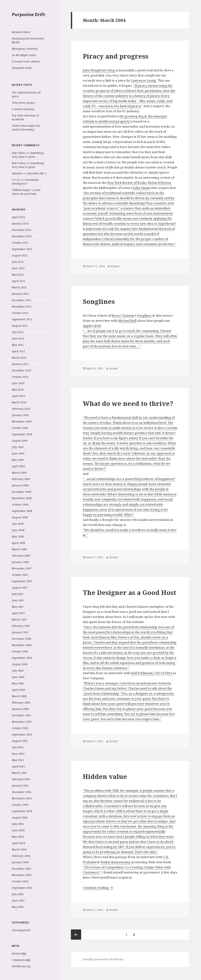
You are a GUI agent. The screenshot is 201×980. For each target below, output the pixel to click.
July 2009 (18, 447)
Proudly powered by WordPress (103, 959)
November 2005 (22, 722)
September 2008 (22, 511)
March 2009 (19, 473)
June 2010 (18, 383)
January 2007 (20, 632)
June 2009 (18, 453)
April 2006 (18, 690)
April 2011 (18, 351)
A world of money (23, 109)
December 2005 (22, 715)
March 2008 (19, 549)
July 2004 (18, 824)
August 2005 (20, 741)
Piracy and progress (116, 56)
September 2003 (22, 888)
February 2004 (21, 856)
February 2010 (21, 409)
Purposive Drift (29, 14)
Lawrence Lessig (143, 80)
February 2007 (21, 626)
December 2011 (22, 300)
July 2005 (18, 747)
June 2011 (18, 338)
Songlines (99, 301)
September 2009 (22, 434)
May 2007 (18, 607)
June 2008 (18, 530)
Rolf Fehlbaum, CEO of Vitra (152, 673)
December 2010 (22, 370)
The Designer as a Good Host (129, 592)
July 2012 (18, 262)
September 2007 (22, 581)
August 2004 (20, 817)
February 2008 (21, 556)
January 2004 (20, 862)
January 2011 (20, 364)
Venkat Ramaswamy (115, 862)
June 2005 (18, 754)
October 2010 (20, 377)
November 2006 (22, 645)
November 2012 (22, 236)
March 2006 (19, 696)
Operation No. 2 (37, 173)
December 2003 (22, 869)
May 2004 (18, 837)
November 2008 (22, 498)
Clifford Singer (21, 190)
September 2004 (22, 811)
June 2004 (18, 830)
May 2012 (18, 275)
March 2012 (19, 287)
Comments (21, 960)
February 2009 (21, 479)
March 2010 (19, 402)
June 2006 (18, 677)
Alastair (17, 173)
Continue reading (98, 888)
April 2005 (18, 766)
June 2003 (18, 901)
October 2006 (20, 651)
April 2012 (18, 281)
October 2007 (20, 575)
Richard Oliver (21, 32)
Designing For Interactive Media (28, 40)
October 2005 (20, 728)
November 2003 (22, 875)
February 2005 (21, 779)
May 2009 (18, 460)
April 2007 (18, 613)
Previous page (76, 935)
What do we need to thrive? (128, 403)
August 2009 (20, 441)
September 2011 (22, 319)
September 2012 (22, 249)
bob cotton (19, 153)
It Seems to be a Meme (26, 61)
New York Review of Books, (127, 183)
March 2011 (19, 358)
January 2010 (20, 415)
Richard (115, 266)
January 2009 (20, 485)
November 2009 (22, 421)
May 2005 (18, 760)
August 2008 (20, 517)
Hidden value (105, 776)
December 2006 (22, 639)
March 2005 (19, 773)
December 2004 (22, 792)
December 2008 (22, 492)
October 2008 (20, 505)
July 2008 (18, 524)
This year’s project (24, 103)
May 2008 (18, 536)
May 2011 (18, 345)
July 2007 (18, 594)
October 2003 (20, 881)
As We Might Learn (24, 55)
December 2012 (22, 230)
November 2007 (22, 568)
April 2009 (18, 466)
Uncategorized (21, 930)
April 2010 (18, 396)
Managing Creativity (25, 49)
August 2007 (20, 588)
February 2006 (21, 703)
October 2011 (20, 313)
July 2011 (18, 332)
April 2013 (18, 217)
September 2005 (22, 734)
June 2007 (18, 600)
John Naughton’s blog (99, 70)
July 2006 (18, 671)
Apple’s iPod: (92, 326)
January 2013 (20, 223)
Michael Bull (127, 321)
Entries (19, 954)
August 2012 (20, 255)
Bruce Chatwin (123, 315)
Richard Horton (160, 183)
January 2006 (20, 709)
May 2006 (18, 683)
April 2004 (18, 843)
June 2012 (18, 268)
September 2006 (22, 658)
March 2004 (19, 849)
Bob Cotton (19, 163)
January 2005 (20, 786)
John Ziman (142, 188)
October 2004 (20, 805)
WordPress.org (21, 966)
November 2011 (22, 307)
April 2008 (18, 543)
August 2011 (20, 326)
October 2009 (20, 428)
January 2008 (20, 562)
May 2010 (18, 390)
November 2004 (22, 798)
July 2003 (18, 894)
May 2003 (18, 907)
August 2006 (20, 664)
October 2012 (20, 243)
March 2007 (19, 619)
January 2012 (20, 294)
